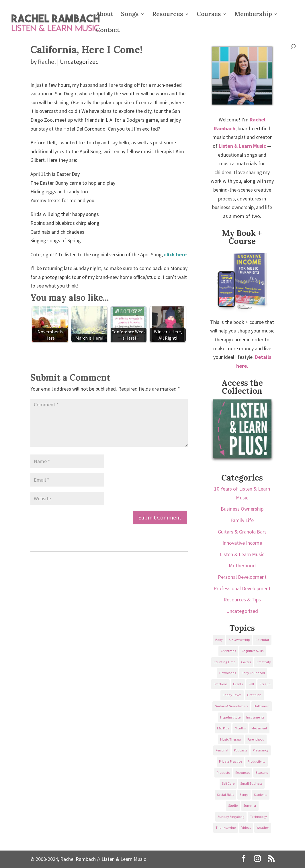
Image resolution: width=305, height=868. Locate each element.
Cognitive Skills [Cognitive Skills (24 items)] (253, 651)
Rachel (47, 62)
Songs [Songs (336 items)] (244, 795)
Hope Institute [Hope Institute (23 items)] (230, 717)
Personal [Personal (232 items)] (222, 750)
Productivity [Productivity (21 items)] (257, 761)
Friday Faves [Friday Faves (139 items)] (232, 695)
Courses (209, 15)
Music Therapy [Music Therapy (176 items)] (231, 739)
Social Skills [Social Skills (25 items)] (225, 795)
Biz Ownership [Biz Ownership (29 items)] (239, 640)
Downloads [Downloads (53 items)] (228, 673)
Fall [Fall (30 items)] (251, 684)
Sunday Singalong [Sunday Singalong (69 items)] (231, 817)
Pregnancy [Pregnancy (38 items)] (261, 750)
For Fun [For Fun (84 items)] (265, 684)
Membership (253, 15)
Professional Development (242, 588)
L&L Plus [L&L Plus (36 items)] (223, 728)
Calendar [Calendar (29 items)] (262, 640)
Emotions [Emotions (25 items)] (220, 684)
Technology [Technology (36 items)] (258, 817)
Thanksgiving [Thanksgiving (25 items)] (226, 827)
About (104, 15)
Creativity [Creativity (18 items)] (264, 662)
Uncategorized (242, 611)
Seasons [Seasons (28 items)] (262, 772)
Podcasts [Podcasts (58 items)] (241, 750)
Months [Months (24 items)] (240, 728)
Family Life (242, 520)
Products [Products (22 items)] (223, 772)
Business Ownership (242, 509)
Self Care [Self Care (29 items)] (228, 783)
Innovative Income (242, 543)
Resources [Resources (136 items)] (243, 772)
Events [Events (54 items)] (238, 684)
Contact (108, 31)
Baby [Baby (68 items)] (219, 640)
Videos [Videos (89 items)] (246, 827)
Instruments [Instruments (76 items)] (255, 717)
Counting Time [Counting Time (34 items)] (224, 662)
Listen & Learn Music (242, 554)
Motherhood (242, 565)
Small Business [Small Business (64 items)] (251, 783)
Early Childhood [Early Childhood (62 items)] (253, 673)
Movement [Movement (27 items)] (259, 728)
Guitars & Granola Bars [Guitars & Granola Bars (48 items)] (231, 706)
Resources (168, 15)
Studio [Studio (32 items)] (233, 805)
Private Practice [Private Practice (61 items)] (230, 761)
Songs (130, 15)
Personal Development (242, 577)
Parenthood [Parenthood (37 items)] (256, 739)
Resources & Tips (242, 600)
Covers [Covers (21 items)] (246, 662)
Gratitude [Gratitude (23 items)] (254, 695)
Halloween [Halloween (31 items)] (262, 706)
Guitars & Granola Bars (242, 532)
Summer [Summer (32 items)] (250, 805)
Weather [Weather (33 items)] (263, 827)
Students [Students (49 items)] (261, 795)
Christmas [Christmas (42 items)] (228, 651)
